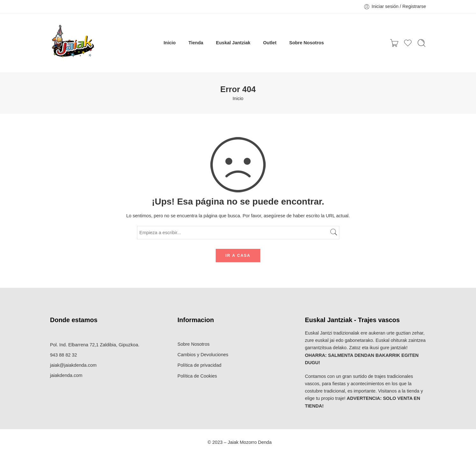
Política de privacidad (199, 365)
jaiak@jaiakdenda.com (73, 365)
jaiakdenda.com (66, 375)
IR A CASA (238, 256)
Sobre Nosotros (307, 43)
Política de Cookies (197, 376)
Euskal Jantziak (233, 43)
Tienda (196, 43)
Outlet (270, 43)
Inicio (170, 43)
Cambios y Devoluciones (203, 355)
